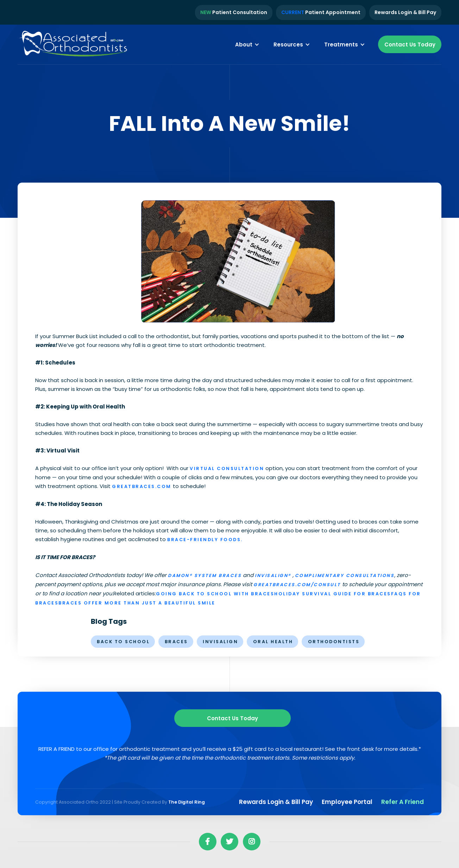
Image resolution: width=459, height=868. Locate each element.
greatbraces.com (142, 486)
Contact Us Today (410, 45)
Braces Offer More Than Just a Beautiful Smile (137, 603)
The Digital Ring (187, 802)
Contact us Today (232, 718)
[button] (247, 44)
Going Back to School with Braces (215, 594)
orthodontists (334, 642)
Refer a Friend (403, 802)
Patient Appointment (321, 12)
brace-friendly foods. (205, 540)
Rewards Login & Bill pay (276, 802)
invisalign (220, 642)
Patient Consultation (234, 12)
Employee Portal (347, 802)
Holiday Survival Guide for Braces (333, 594)
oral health (273, 642)
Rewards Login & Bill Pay (405, 12)
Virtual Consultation (227, 468)
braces (176, 642)
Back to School (123, 642)
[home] (74, 45)
